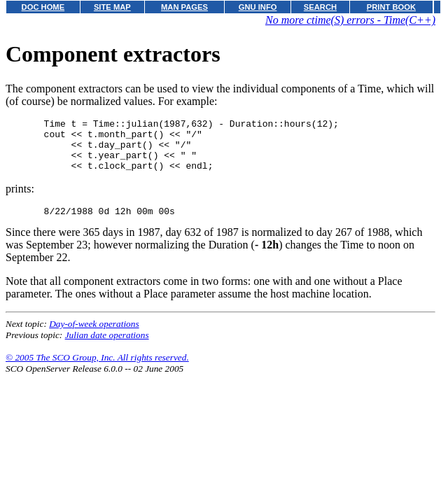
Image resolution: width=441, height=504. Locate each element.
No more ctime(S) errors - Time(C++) (350, 20)
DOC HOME (43, 7)
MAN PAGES (184, 7)
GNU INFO (258, 7)
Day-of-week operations (94, 336)
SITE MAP (112, 7)
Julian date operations (107, 348)
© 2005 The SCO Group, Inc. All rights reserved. (97, 370)
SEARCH (320, 7)
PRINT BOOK (391, 7)
